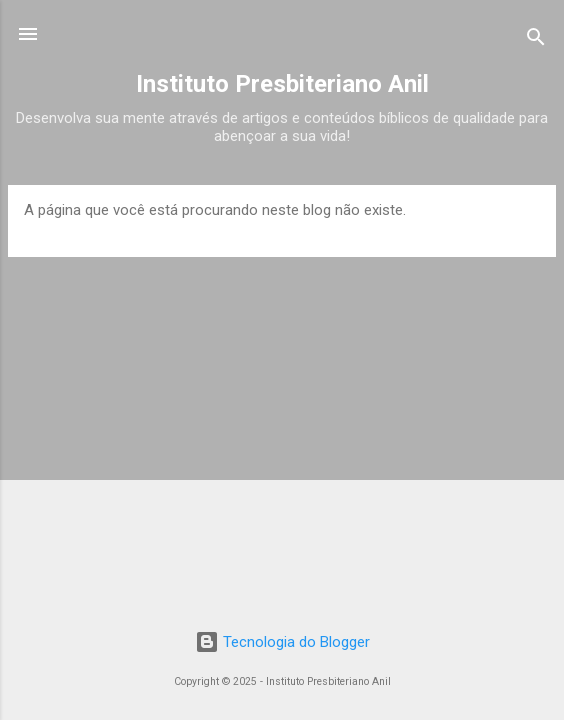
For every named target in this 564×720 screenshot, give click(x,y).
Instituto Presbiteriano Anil (282, 84)
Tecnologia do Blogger (282, 642)
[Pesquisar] (536, 40)
